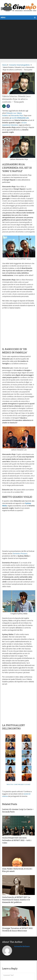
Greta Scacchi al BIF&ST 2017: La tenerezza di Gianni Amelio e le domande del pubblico (16, 900)
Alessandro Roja (17, 116)
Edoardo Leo (11, 113)
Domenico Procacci (20, 554)
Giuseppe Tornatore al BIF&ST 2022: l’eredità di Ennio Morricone (17, 929)
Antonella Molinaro (22, 946)
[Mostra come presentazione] (18, 785)
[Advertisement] (18, 39)
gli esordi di (19, 118)
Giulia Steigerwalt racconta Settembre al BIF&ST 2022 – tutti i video (17, 840)
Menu (3, 17)
